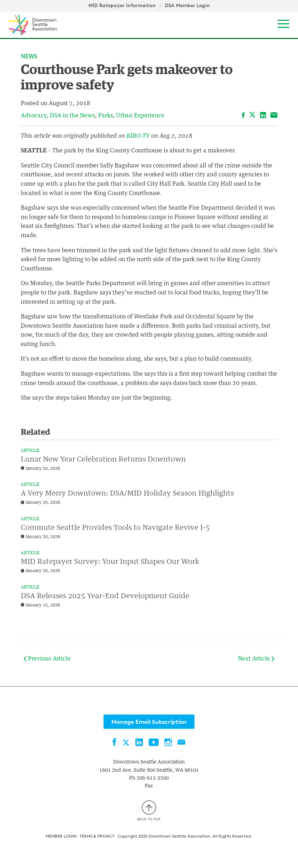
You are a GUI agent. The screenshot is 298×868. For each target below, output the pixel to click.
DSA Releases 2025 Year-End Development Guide (105, 596)
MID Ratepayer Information (122, 5)
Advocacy (34, 116)
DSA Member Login (187, 5)
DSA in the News (72, 116)
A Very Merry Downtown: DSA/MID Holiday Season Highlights (127, 493)
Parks (105, 116)
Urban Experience (140, 116)
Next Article (256, 659)
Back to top (149, 811)
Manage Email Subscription (149, 722)
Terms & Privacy (97, 836)
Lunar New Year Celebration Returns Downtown (103, 459)
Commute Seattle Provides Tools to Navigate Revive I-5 (115, 528)
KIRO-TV (139, 136)
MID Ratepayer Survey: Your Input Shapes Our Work (110, 562)
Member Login (61, 836)
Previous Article (47, 659)
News (29, 57)
